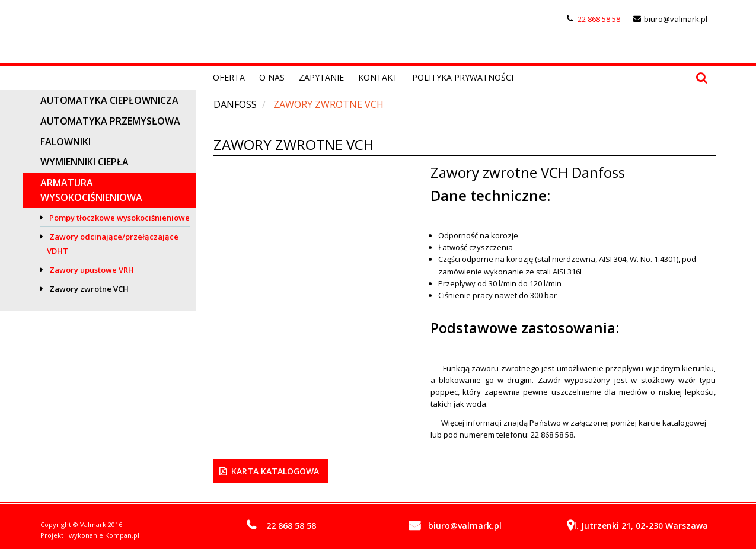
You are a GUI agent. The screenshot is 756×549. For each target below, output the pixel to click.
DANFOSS (235, 104)
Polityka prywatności (463, 77)
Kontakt (378, 77)
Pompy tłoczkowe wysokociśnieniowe (119, 218)
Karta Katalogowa (275, 471)
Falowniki (66, 142)
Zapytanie (321, 77)
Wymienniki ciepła (84, 162)
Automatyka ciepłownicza (109, 100)
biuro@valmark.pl (676, 19)
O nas (272, 77)
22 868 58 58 (599, 19)
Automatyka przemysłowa (110, 121)
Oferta (229, 77)
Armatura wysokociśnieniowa (91, 190)
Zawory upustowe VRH (92, 270)
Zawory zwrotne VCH (89, 289)
